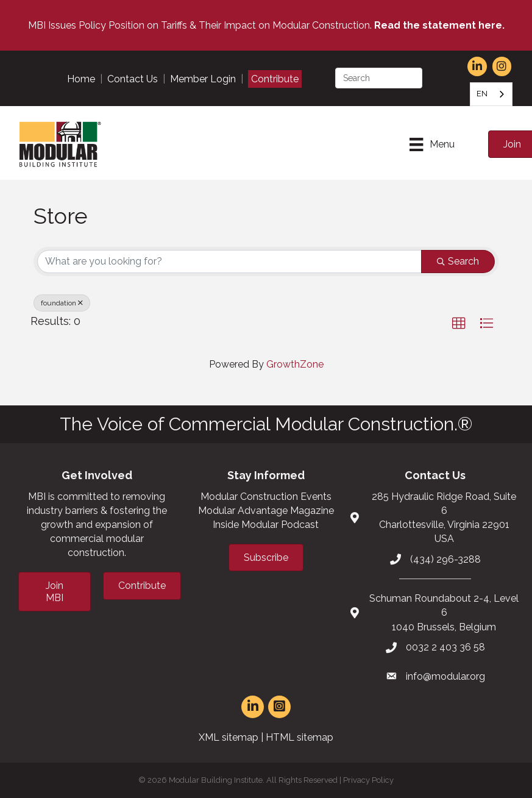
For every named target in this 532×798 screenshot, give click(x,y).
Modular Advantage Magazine (266, 511)
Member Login (203, 79)
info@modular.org (445, 676)
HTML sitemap (300, 737)
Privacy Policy (368, 780)
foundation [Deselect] (62, 303)
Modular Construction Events (266, 497)
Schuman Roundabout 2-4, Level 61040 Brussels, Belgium (444, 612)
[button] (459, 324)
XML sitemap (229, 737)
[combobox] (491, 94)
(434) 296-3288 (445, 559)
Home (81, 79)
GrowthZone (295, 364)
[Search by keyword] (229, 262)
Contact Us (133, 79)
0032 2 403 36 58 (445, 647)
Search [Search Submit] (458, 261)
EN (482, 94)
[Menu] (432, 144)
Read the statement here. (439, 25)
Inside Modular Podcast (266, 525)
